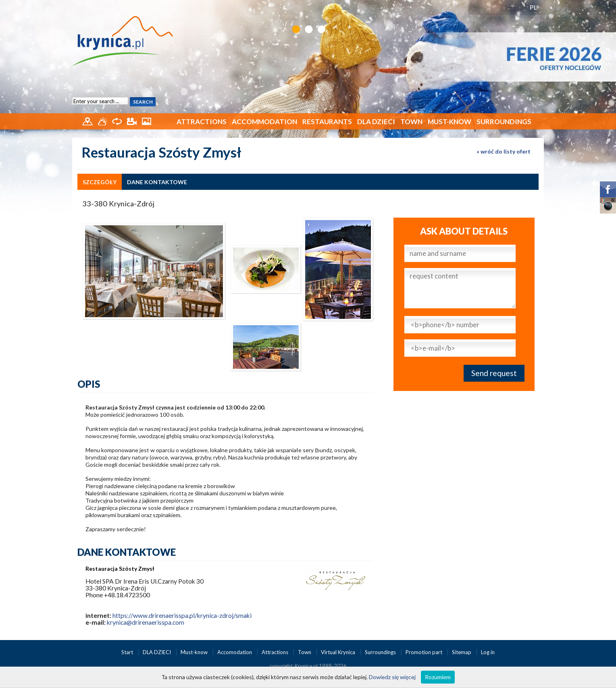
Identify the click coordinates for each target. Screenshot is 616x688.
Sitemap (462, 652)
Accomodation (235, 652)
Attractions (202, 122)
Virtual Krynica (339, 652)
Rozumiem (438, 677)
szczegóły (100, 182)
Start (128, 652)
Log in (488, 652)
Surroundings (504, 122)
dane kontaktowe (157, 182)
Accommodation (264, 122)
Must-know (450, 122)
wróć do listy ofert (506, 151)
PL (534, 7)
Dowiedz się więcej (392, 677)
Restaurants (327, 122)
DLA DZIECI (376, 122)
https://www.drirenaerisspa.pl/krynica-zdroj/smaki (182, 615)
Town (411, 122)
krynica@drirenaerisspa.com (146, 622)
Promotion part (425, 652)
